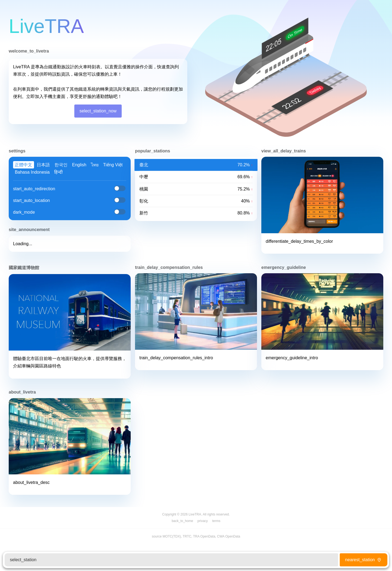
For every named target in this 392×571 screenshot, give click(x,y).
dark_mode (24, 212)
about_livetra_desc (31, 482)
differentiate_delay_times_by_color (299, 241)
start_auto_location (31, 200)
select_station (23, 560)
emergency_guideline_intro (292, 358)
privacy (203, 521)
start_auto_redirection (34, 189)
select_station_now (98, 111)
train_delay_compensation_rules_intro (176, 358)
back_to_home (183, 521)
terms (216, 521)
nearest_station (364, 560)
